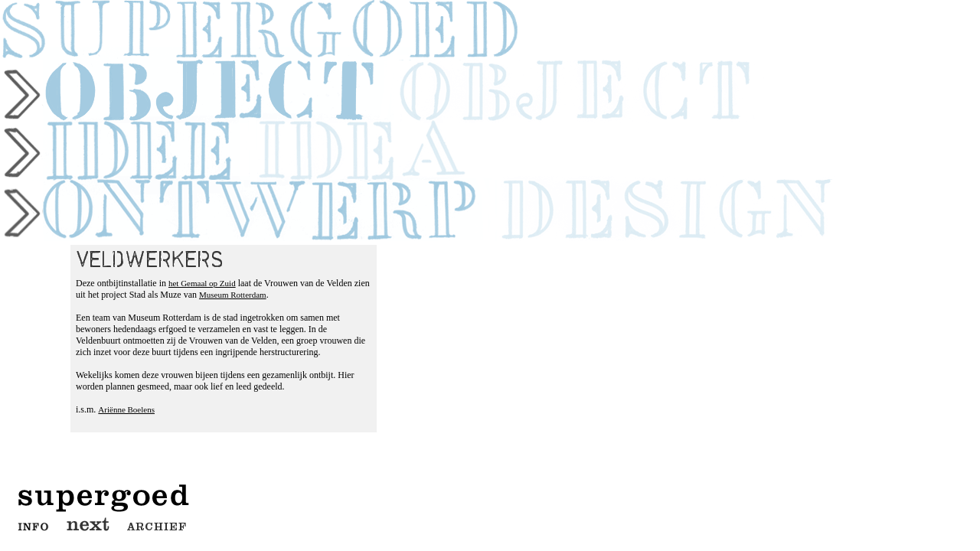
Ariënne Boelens (126, 409)
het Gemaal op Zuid (202, 283)
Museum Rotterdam (233, 295)
